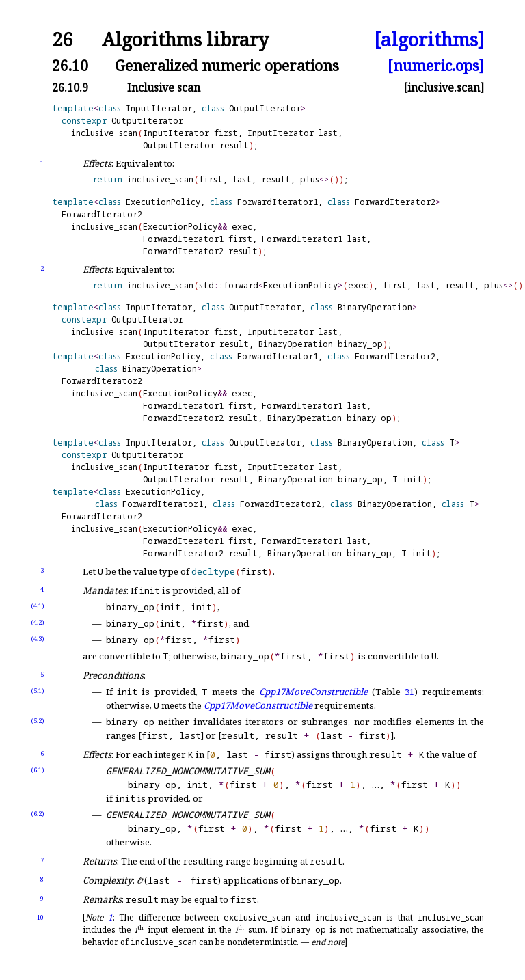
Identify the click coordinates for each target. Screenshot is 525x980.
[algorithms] (429, 40)
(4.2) (38, 622)
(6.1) (38, 770)
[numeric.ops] (436, 65)
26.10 (70, 65)
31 (409, 692)
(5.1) (38, 691)
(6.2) (38, 814)
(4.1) (38, 606)
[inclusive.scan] (444, 87)
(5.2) (38, 721)
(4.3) (38, 639)
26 (62, 40)
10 (40, 917)
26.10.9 (70, 87)
